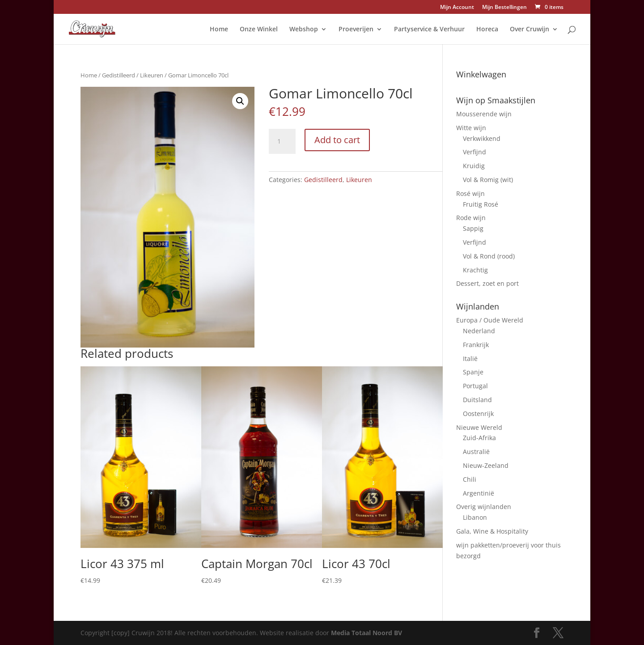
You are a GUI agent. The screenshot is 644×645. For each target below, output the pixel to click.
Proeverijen (356, 30)
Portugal (475, 386)
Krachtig (475, 270)
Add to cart (337, 140)
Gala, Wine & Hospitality (492, 531)
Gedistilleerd (119, 75)
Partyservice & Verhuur (429, 30)
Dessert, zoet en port (487, 283)
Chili (470, 479)
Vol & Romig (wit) (488, 180)
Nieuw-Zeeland (486, 465)
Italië (470, 359)
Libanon (475, 517)
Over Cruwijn (530, 30)
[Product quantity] (282, 141)
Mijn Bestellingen (504, 8)
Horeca (487, 30)
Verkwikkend (482, 138)
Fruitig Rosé (481, 204)
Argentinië (479, 493)
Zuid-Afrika (479, 438)
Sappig (473, 228)
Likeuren (152, 75)
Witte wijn (471, 128)
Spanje (473, 372)
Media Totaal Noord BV (366, 633)
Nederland (479, 331)
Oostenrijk (478, 414)
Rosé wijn (470, 193)
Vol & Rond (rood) (489, 256)
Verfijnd (475, 152)
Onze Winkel (259, 30)
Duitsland (477, 400)
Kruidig (474, 166)
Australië (476, 452)
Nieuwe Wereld (479, 427)
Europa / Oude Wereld (490, 320)
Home (219, 30)
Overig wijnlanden (484, 507)
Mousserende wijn (484, 114)
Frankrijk (476, 345)
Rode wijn (471, 218)
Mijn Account (457, 8)
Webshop (304, 30)
